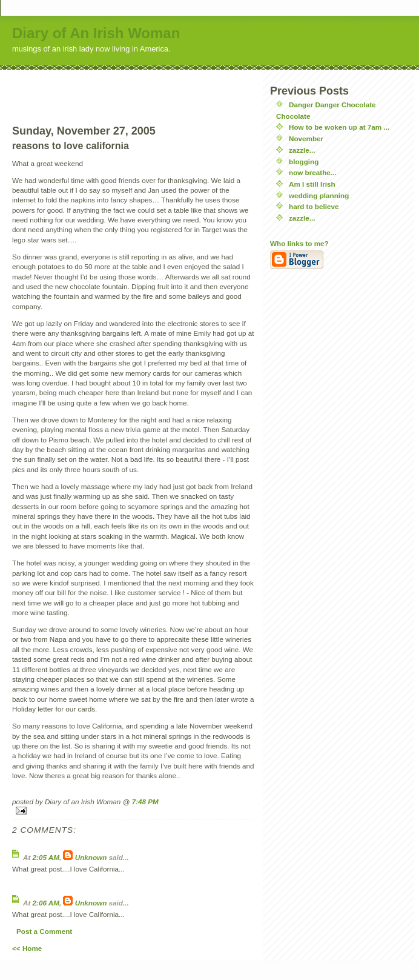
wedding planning (319, 195)
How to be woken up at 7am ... (339, 127)
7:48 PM (145, 802)
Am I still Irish (312, 184)
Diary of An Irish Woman (96, 33)
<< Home (27, 948)
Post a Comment (44, 931)
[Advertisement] (133, 88)
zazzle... (302, 150)
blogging (304, 162)
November (306, 138)
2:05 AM (46, 857)
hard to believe (314, 206)
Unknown (91, 857)
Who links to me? (299, 243)
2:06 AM (46, 903)
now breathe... (313, 172)
